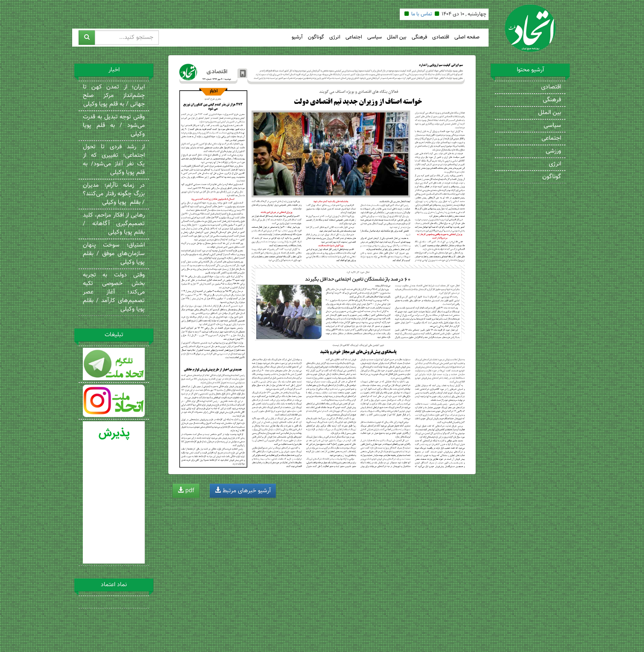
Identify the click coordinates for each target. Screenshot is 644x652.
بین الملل (397, 37)
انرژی (335, 37)
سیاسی (375, 37)
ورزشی (553, 151)
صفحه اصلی (467, 37)
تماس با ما (422, 14)
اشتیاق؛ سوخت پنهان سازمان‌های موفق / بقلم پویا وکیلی (114, 254)
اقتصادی (441, 37)
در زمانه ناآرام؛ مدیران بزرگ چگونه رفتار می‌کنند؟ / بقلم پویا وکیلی (114, 194)
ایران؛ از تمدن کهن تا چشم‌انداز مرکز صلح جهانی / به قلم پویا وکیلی (114, 96)
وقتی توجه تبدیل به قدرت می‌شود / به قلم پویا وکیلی (114, 126)
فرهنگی (419, 37)
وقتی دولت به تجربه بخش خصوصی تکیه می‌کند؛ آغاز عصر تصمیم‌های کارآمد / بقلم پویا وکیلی (114, 292)
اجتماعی (354, 37)
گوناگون (316, 37)
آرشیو (297, 37)
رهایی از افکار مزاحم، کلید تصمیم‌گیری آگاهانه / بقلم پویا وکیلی (114, 224)
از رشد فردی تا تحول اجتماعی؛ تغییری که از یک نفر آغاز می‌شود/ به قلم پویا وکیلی (114, 160)
